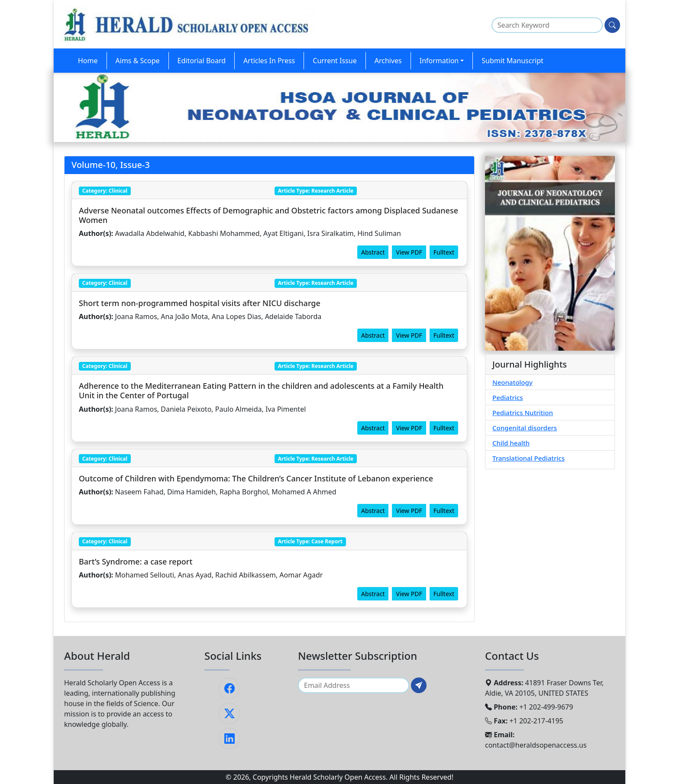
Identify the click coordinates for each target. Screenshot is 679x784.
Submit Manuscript (512, 61)
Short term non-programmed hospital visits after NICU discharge (200, 303)
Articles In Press (269, 61)
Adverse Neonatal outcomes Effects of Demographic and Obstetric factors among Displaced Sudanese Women (268, 215)
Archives (388, 61)
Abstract (373, 252)
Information (439, 61)
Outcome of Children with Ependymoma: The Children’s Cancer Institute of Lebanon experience (256, 478)
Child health (511, 443)
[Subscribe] (419, 685)
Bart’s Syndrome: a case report (136, 561)
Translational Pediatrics (529, 458)
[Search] (612, 25)
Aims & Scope (138, 61)
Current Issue (335, 61)
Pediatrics (508, 397)
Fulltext (444, 252)
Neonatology (512, 382)
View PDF (409, 252)
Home (88, 61)
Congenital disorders (525, 428)
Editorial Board (202, 61)
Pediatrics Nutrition (523, 413)
